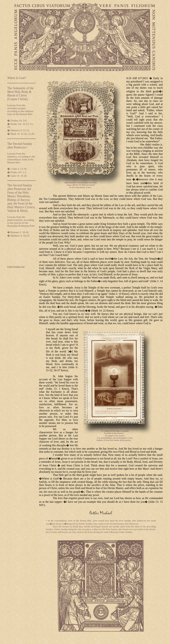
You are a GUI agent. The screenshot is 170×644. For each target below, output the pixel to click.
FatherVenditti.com (16, 267)
